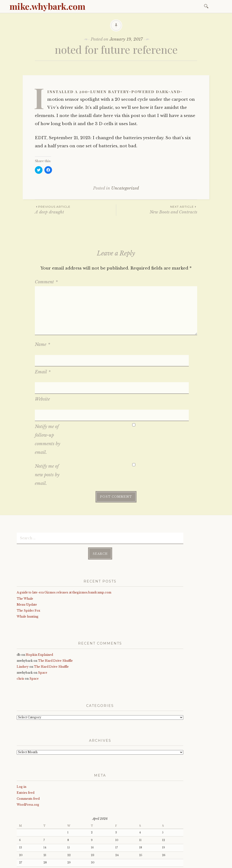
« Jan (20, 831)
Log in (21, 745)
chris (20, 637)
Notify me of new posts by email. (47, 435)
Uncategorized (125, 188)
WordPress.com (118, 863)
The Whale (25, 557)
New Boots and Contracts (157, 209)
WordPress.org (28, 763)
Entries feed (26, 751)
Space (43, 631)
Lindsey (23, 625)
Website (42, 372)
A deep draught (75, 209)
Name (42, 344)
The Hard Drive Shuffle (55, 619)
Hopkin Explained (39, 613)
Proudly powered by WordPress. (39, 863)
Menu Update (27, 563)
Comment (46, 282)
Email (43, 359)
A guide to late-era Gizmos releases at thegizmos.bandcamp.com (64, 550)
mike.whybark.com (47, 6)
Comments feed (28, 757)
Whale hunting (28, 574)
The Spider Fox (28, 569)
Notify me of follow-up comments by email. (47, 399)
